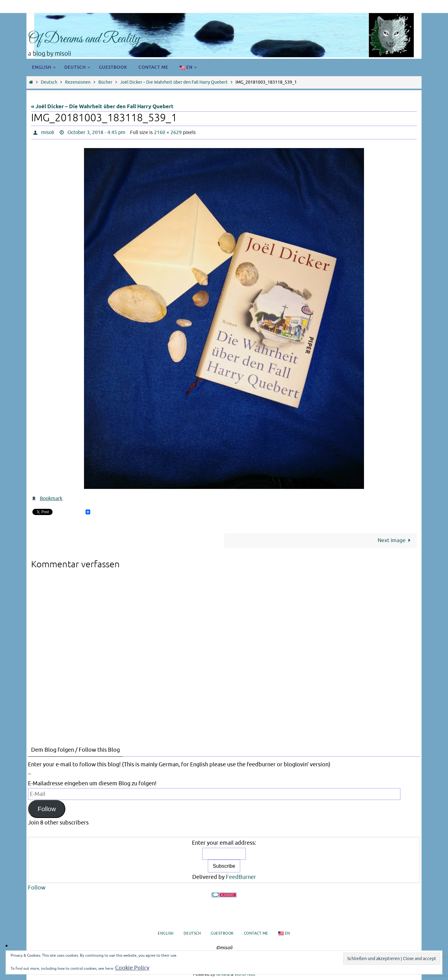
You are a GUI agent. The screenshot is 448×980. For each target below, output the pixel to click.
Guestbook (222, 933)
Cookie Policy (132, 968)
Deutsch (49, 82)
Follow (47, 809)
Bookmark (51, 499)
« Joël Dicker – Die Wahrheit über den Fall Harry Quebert (102, 107)
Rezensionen (78, 82)
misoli (48, 132)
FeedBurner (241, 877)
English (166, 933)
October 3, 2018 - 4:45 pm (96, 132)
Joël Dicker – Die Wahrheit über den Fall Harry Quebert (174, 82)
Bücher (105, 82)
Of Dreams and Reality (84, 39)
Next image (395, 540)
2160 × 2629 (168, 132)
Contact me (256, 933)
